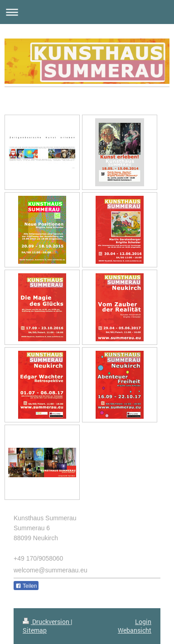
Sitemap (35, 630)
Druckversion (47, 622)
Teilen (26, 586)
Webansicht (135, 630)
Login (143, 622)
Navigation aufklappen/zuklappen (87, 12)
